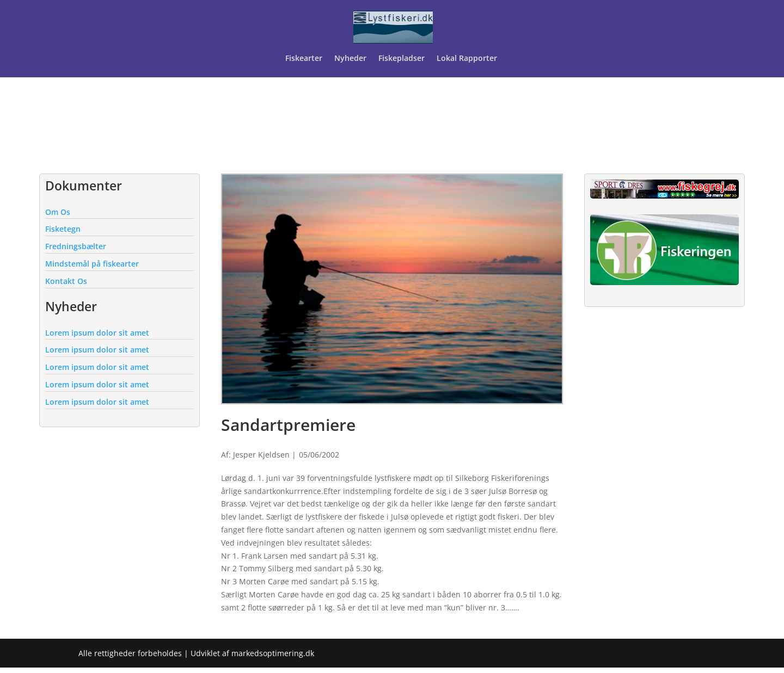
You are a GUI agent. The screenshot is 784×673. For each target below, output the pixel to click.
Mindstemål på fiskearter (92, 264)
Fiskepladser (402, 59)
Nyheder (350, 59)
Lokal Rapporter (468, 59)
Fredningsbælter (76, 246)
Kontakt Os (66, 281)
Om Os (58, 212)
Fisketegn (63, 229)
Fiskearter (304, 59)
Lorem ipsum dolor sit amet (97, 333)
